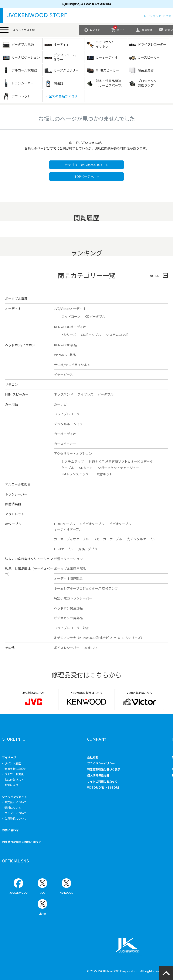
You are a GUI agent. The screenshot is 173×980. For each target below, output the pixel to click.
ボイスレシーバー (67, 648)
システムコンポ (117, 335)
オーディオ (13, 308)
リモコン (11, 384)
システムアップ (73, 461)
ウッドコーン (71, 316)
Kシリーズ (69, 335)
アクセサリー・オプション (73, 453)
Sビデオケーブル (92, 524)
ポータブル (106, 394)
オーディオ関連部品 (68, 578)
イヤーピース (63, 374)
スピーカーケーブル (108, 539)
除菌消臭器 (13, 504)
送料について (13, 808)
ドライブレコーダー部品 (72, 628)
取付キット (104, 474)
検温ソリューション (68, 559)
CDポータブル (95, 316)
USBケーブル (64, 549)
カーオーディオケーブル (71, 539)
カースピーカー (65, 444)
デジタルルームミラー (70, 424)
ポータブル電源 (16, 298)
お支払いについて (16, 802)
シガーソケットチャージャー (118, 468)
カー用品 (11, 404)
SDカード (86, 468)
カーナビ (60, 404)
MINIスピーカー (17, 394)
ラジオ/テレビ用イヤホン (72, 365)
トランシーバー (16, 494)
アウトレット (15, 514)
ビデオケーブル (120, 524)
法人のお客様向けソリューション (29, 559)
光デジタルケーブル (141, 539)
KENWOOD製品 (65, 345)
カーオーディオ (65, 434)
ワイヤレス (85, 394)
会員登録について (16, 818)
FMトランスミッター (77, 474)
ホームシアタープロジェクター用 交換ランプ (86, 588)
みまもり (91, 648)
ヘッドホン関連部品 (68, 608)
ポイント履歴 (13, 763)
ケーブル (68, 468)
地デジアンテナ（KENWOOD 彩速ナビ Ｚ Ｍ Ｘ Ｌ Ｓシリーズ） (99, 638)
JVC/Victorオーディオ (70, 308)
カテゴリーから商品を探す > (86, 165)
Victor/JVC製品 (65, 355)
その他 (10, 648)
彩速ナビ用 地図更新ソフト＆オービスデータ (121, 461)
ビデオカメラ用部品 (68, 618)
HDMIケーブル (65, 524)
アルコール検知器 (18, 484)
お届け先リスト (14, 780)
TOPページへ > (87, 176)
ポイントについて (16, 813)
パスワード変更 (14, 774)
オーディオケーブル (68, 529)
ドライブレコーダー (68, 414)
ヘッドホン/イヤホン (20, 345)
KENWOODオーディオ (70, 327)
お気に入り (11, 785)
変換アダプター (89, 549)
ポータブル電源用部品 (70, 569)
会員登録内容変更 (16, 769)
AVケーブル (13, 524)
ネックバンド (64, 394)
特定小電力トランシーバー (73, 598)
